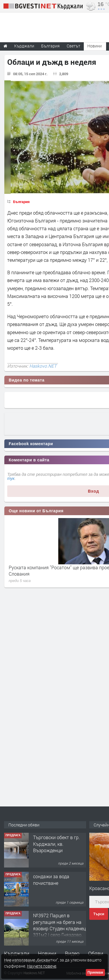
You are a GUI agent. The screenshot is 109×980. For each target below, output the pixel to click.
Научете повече (42, 966)
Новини (95, 46)
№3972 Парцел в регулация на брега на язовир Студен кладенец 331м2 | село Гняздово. (59, 925)
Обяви (96, 953)
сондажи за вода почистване (51, 879)
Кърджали (17, 953)
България (21, 202)
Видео (72, 953)
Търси (99, 914)
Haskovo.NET (43, 366)
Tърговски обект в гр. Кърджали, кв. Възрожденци (56, 844)
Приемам (95, 972)
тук (11, 478)
